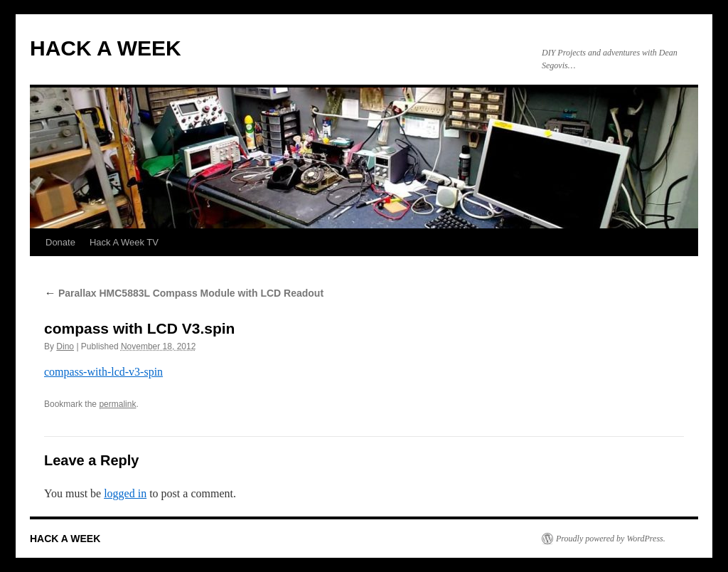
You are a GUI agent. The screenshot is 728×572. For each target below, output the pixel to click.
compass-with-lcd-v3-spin (103, 372)
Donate (60, 242)
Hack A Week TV (124, 242)
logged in (125, 493)
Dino (65, 346)
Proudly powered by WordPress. (611, 539)
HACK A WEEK (106, 48)
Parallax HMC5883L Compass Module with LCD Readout (184, 293)
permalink (117, 404)
